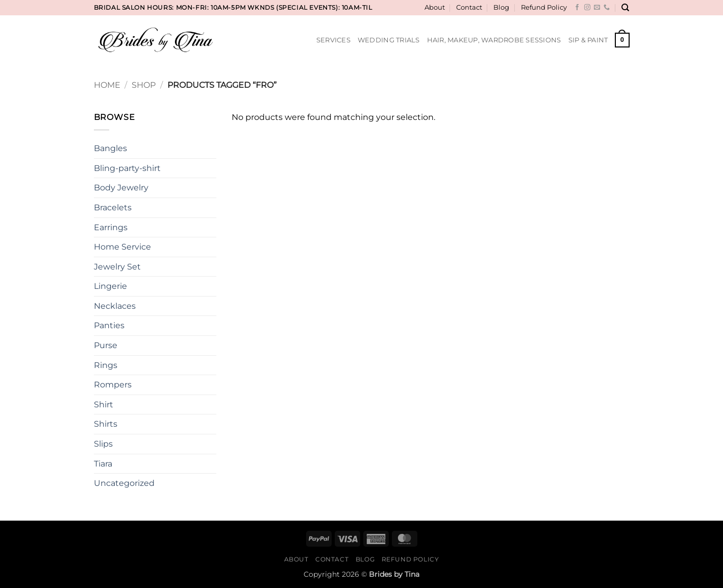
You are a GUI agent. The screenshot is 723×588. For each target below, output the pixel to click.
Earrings (111, 227)
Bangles (110, 148)
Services (333, 40)
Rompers (113, 385)
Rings (106, 365)
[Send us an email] (597, 8)
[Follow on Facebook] (577, 8)
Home (107, 85)
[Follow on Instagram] (587, 8)
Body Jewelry (121, 188)
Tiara (103, 464)
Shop (144, 85)
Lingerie (110, 286)
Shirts (106, 424)
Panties (109, 325)
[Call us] (607, 8)
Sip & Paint (588, 40)
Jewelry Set (117, 267)
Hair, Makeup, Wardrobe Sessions (494, 40)
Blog (501, 7)
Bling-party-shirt (127, 168)
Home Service (122, 247)
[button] (622, 40)
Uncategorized (124, 483)
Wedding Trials (389, 40)
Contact (469, 7)
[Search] (625, 8)
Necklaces (115, 306)
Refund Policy (544, 7)
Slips (103, 444)
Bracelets (113, 207)
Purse (106, 345)
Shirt (104, 405)
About (435, 7)
